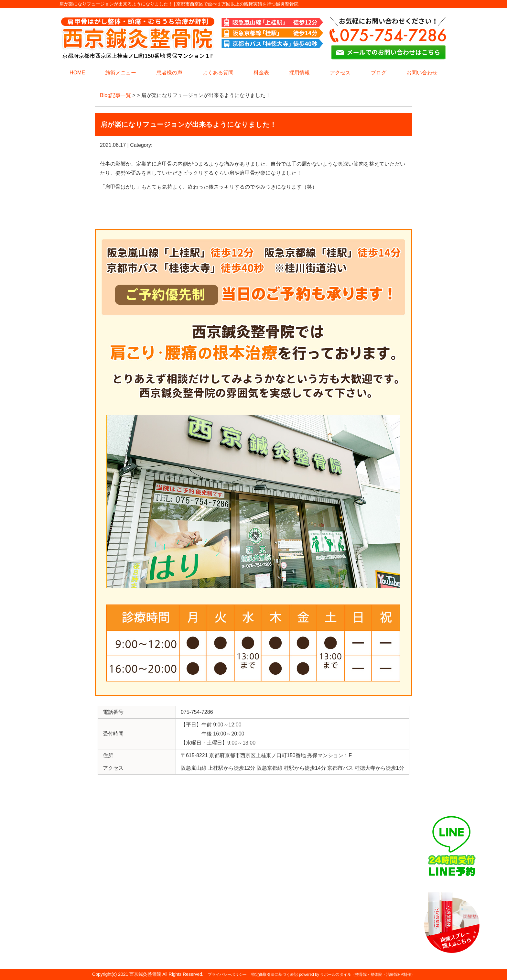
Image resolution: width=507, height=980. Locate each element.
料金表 (261, 73)
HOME (77, 73)
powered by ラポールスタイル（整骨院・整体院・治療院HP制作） (357, 975)
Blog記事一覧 (115, 95)
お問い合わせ (422, 73)
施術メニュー (121, 73)
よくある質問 (218, 73)
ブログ (379, 73)
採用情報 (299, 73)
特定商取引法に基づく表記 (275, 975)
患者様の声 (169, 73)
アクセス (340, 73)
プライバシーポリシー (227, 975)
